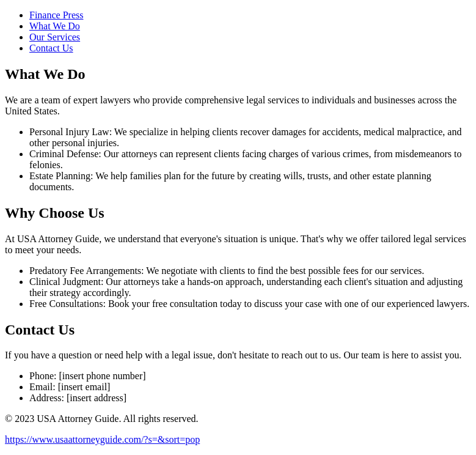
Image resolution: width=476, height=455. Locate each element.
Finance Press (56, 15)
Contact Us (51, 48)
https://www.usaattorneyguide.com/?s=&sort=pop (102, 439)
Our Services (55, 37)
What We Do (55, 26)
